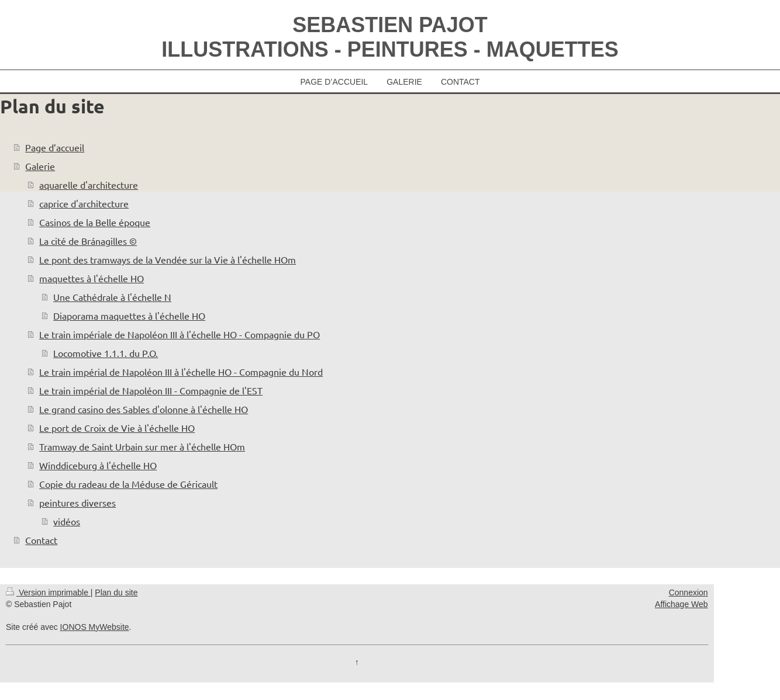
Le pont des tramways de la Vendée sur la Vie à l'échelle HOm (168, 259)
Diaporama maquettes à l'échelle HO (129, 316)
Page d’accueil (55, 147)
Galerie (40, 166)
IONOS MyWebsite (95, 627)
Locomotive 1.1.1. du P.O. (106, 353)
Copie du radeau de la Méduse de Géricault (128, 484)
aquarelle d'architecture (89, 185)
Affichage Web (681, 604)
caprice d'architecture (84, 203)
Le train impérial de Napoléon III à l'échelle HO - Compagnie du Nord (181, 372)
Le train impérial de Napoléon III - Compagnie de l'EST (151, 390)
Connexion (688, 592)
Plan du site (116, 592)
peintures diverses (77, 503)
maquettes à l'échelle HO (92, 278)
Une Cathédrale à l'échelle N (112, 297)
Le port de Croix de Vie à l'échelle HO (117, 428)
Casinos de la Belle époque (95, 222)
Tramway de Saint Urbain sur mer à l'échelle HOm (142, 446)
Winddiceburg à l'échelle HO (98, 465)
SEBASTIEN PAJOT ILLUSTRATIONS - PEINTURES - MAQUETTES (390, 37)
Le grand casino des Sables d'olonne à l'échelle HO (144, 409)
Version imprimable (48, 592)
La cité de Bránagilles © (88, 241)
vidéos (67, 521)
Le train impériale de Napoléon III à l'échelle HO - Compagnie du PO (180, 334)
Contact (41, 540)
